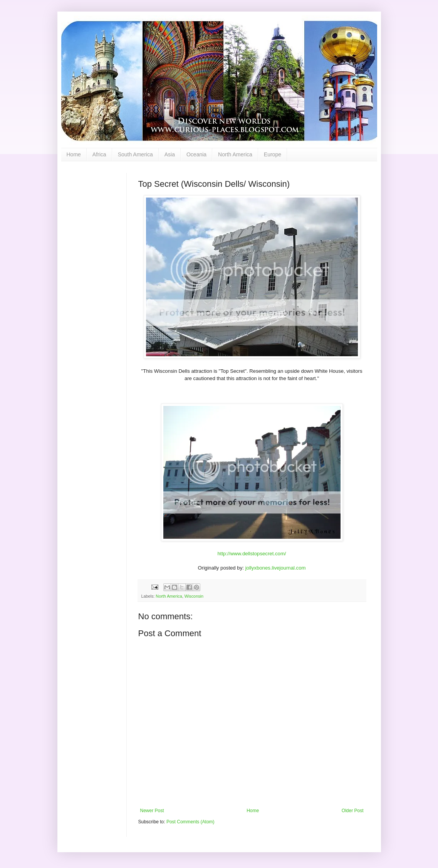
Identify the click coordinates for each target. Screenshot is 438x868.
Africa (99, 154)
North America (235, 154)
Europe (273, 154)
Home (74, 154)
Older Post (353, 811)
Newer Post (152, 811)
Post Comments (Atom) (190, 822)
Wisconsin (194, 596)
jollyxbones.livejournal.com (276, 568)
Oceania (196, 154)
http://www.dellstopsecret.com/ (252, 554)
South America (135, 154)
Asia (170, 154)
